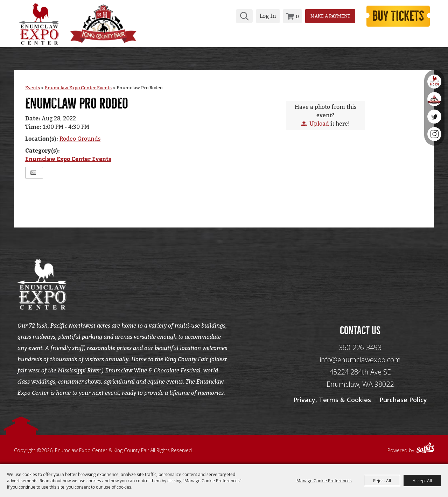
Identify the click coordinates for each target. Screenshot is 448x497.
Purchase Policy (403, 400)
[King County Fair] (103, 24)
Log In (268, 16)
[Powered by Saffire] (425, 449)
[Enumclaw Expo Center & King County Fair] (38, 24)
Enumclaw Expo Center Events (78, 88)
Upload (319, 124)
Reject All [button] (382, 481)
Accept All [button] (422, 481)
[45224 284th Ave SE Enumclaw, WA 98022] (360, 378)
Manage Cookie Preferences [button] (324, 481)
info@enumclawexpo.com (360, 360)
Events (33, 88)
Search (244, 16)
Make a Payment (330, 16)
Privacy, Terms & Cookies (332, 400)
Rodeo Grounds (80, 139)
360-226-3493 (360, 347)
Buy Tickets (398, 16)
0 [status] (297, 16)
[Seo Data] (360, 283)
